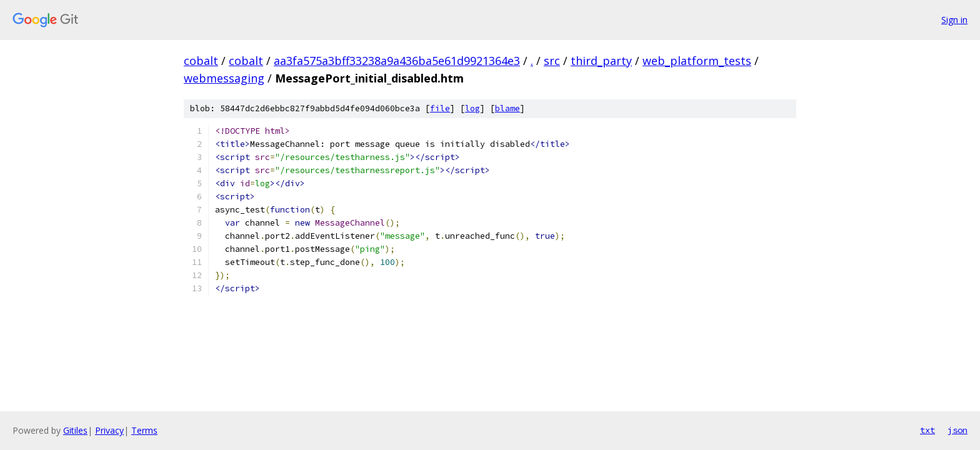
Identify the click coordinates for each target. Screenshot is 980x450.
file (440, 108)
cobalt (201, 61)
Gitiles (75, 430)
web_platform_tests (697, 61)
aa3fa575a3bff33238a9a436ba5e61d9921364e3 (397, 61)
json (957, 430)
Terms (144, 430)
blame (507, 108)
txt (927, 430)
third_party (601, 61)
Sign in (954, 20)
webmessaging (224, 78)
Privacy (109, 430)
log (472, 108)
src (552, 61)
